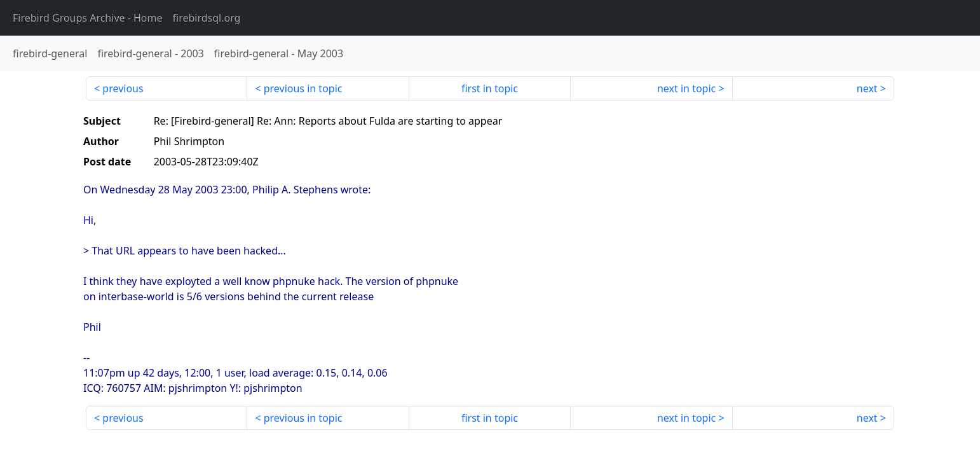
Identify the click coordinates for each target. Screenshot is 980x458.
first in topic (490, 88)
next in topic (686, 88)
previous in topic (303, 88)
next (867, 88)
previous (123, 88)
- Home (88, 18)
